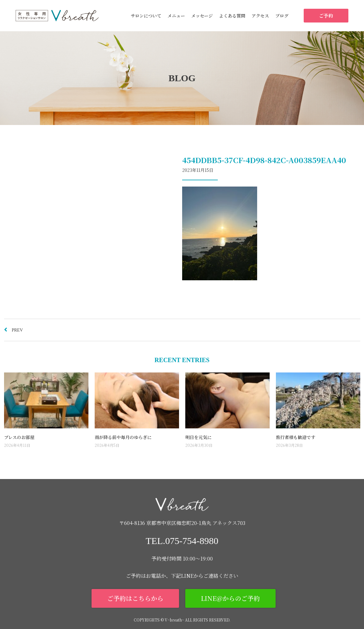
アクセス (260, 16)
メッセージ (202, 16)
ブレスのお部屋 (19, 437)
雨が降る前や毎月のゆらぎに (123, 437)
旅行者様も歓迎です (296, 437)
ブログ (282, 16)
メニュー (176, 16)
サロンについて (146, 16)
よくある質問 (232, 16)
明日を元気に (198, 437)
